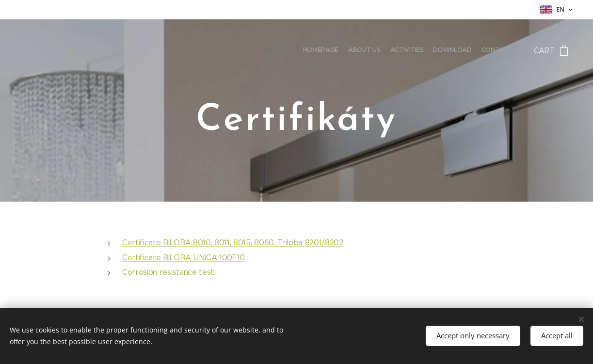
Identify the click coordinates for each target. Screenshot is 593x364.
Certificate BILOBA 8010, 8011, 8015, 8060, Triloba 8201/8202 (233, 243)
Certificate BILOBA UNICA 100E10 (184, 257)
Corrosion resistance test (168, 272)
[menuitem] (474, 51)
